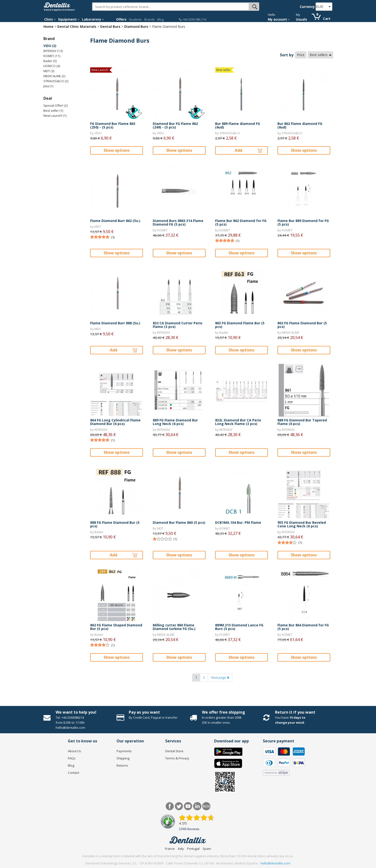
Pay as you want (144, 712)
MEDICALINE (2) (54, 76)
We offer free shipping (223, 712)
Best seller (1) (53, 111)
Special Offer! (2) (56, 105)
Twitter (179, 806)
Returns (122, 765)
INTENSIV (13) (53, 51)
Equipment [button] (69, 19)
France (170, 849)
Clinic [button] (50, 19)
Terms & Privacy (177, 758)
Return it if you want (295, 712)
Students (135, 19)
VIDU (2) (50, 46)
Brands (150, 19)
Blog (160, 19)
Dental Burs (110, 26)
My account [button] (279, 19)
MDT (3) (49, 71)
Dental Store (174, 751)
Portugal (193, 849)
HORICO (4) (52, 66)
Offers (121, 19)
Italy (181, 849)
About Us (74, 751)
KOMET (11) (52, 56)
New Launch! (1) (55, 116)
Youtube (188, 806)
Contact (73, 773)
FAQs (72, 758)
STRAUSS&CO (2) (56, 81)
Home (48, 26)
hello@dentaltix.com (275, 863)
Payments (124, 751)
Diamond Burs (136, 26)
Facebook (170, 806)
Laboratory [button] (93, 19)
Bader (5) (50, 61)
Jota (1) (48, 86)
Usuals (301, 19)
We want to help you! (76, 712)
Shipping (123, 758)
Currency (307, 7)
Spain (207, 849)
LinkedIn (197, 806)
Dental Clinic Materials (77, 26)
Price (301, 55)
